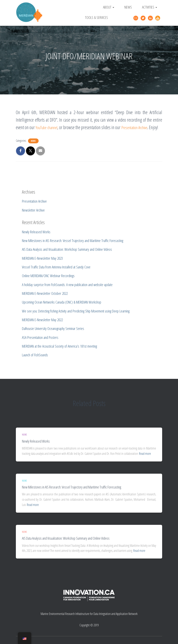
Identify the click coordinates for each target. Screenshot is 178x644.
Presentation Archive (145, 127)
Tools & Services (96, 17)
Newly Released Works (36, 441)
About (109, 7)
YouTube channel (50, 127)
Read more (145, 454)
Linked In (151, 18)
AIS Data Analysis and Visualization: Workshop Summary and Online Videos (66, 538)
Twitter (144, 18)
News (128, 7)
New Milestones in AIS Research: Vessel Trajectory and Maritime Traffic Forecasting (72, 487)
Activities (150, 7)
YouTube (158, 18)
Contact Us (136, 18)
